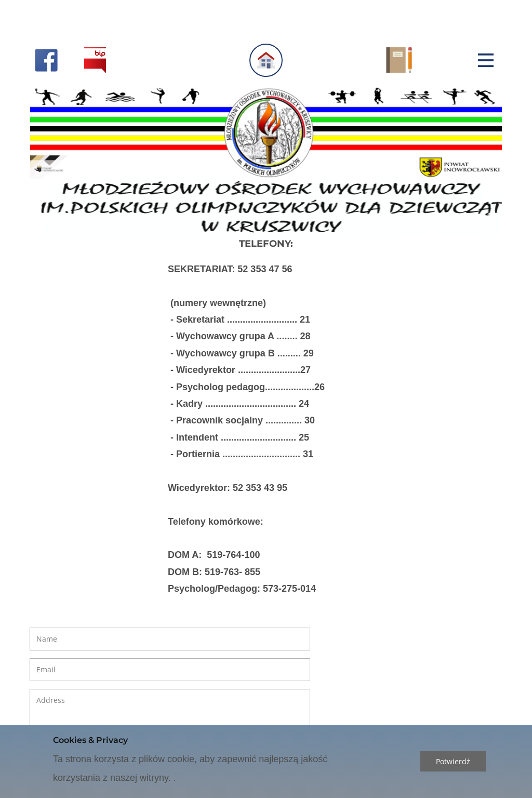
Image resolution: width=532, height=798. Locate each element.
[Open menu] (486, 60)
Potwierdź (453, 761)
